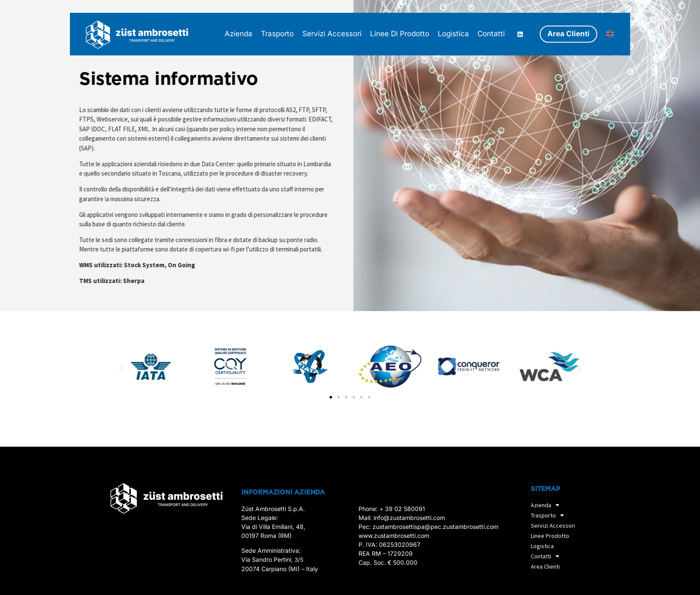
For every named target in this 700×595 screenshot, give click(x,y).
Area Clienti (545, 566)
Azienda (547, 505)
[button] (121, 368)
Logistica (542, 546)
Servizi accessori (553, 526)
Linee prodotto (550, 536)
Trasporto (550, 515)
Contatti (547, 556)
